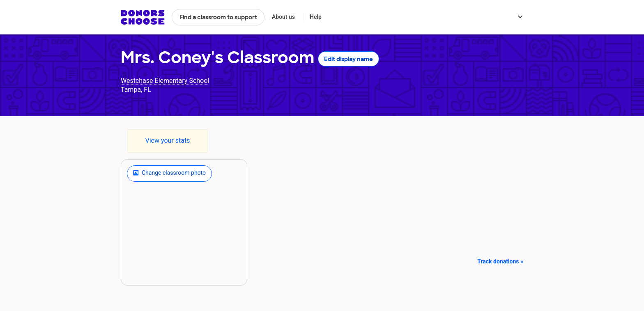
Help (316, 17)
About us (283, 17)
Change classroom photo (169, 174)
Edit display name (348, 59)
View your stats (167, 141)
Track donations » (500, 261)
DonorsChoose (143, 17)
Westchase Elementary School (165, 81)
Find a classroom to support (218, 17)
